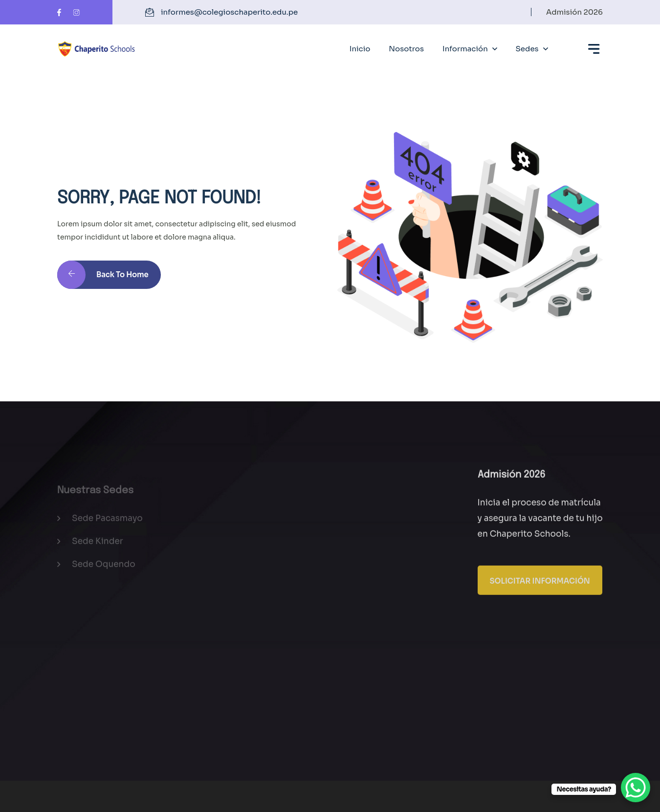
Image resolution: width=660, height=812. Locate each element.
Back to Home (103, 279)
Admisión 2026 (574, 12)
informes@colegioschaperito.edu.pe (229, 12)
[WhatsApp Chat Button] (636, 788)
